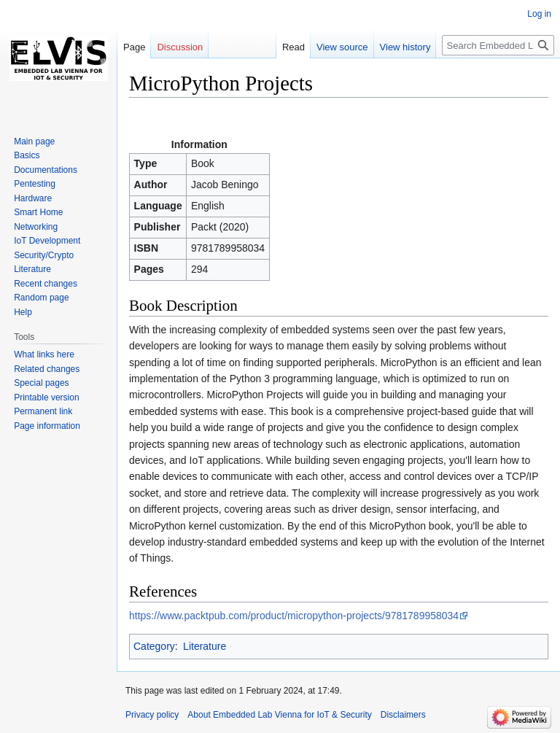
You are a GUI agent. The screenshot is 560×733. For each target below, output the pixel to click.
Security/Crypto (44, 255)
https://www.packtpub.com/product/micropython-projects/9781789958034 (294, 616)
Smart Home (38, 212)
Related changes (47, 369)
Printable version (46, 397)
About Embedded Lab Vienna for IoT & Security (279, 715)
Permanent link (43, 411)
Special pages (41, 383)
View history (405, 47)
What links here (44, 354)
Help (23, 312)
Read (293, 47)
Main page (34, 141)
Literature (205, 646)
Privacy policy (152, 715)
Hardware (33, 198)
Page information (47, 426)
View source (342, 47)
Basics (27, 155)
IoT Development (47, 241)
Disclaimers (403, 715)
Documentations (46, 170)
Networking (36, 227)
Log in (539, 14)
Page (134, 47)
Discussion (180, 47)
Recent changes (46, 284)
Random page (41, 298)
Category (154, 646)
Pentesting (35, 184)
